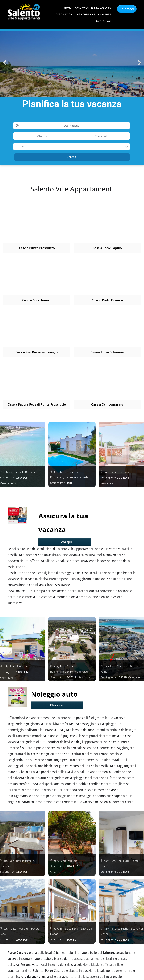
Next (139, 63)
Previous (5, 63)
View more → (8, 483)
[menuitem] (66, 8)
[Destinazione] (71, 126)
